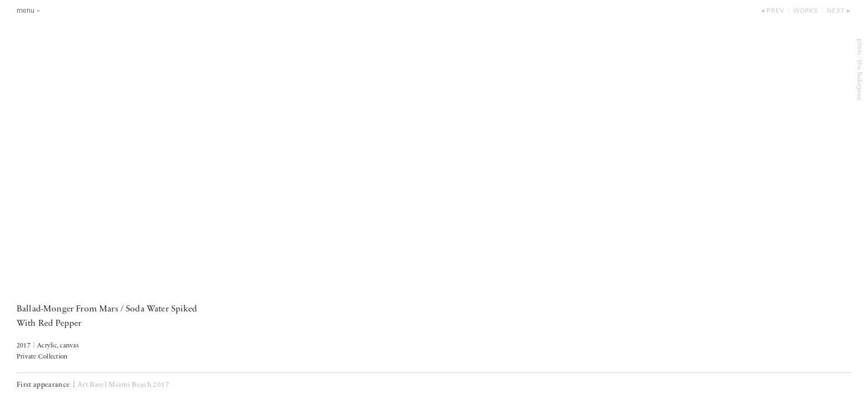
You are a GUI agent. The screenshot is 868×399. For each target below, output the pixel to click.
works (806, 11)
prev (776, 11)
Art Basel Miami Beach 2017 (123, 385)
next (836, 11)
